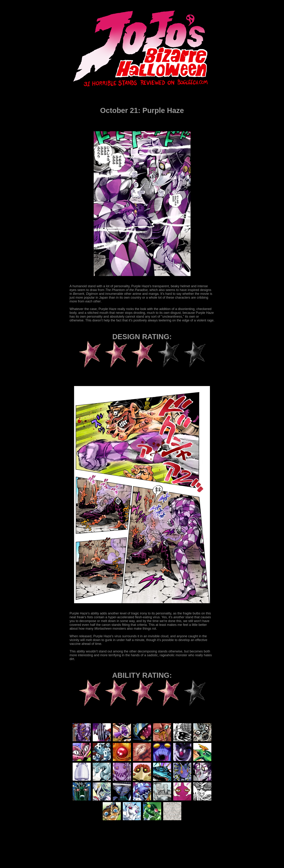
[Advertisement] (135, 844)
